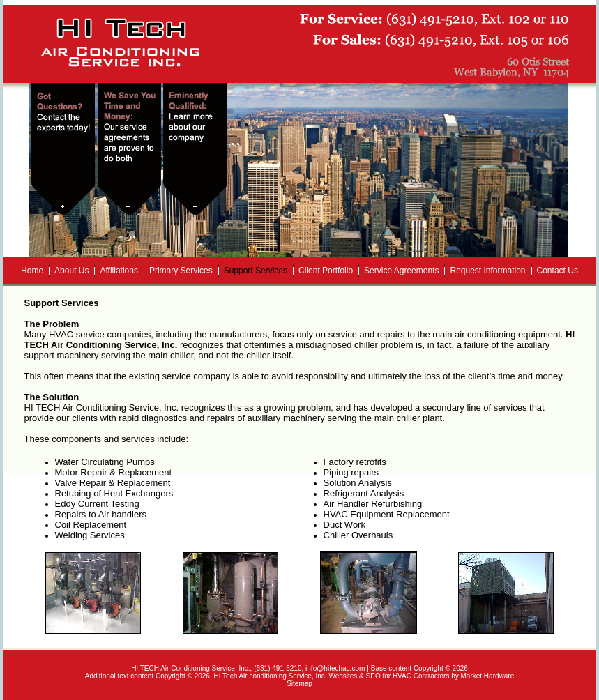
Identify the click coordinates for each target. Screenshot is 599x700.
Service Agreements (401, 271)
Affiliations (119, 271)
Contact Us (558, 271)
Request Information (487, 271)
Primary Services (181, 271)
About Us (71, 271)
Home (32, 271)
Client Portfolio (326, 271)
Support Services (256, 271)
